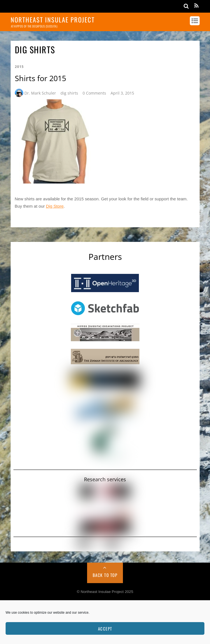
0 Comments (94, 93)
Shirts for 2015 (40, 78)
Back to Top (105, 575)
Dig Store (55, 206)
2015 (19, 67)
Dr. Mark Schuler (40, 93)
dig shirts (69, 93)
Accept (105, 629)
